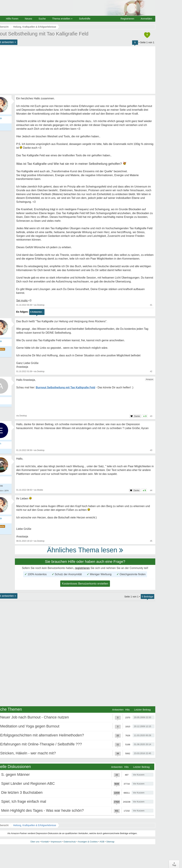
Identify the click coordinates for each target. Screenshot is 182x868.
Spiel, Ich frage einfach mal (24, 801)
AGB (102, 842)
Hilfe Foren (12, 19)
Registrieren (127, 19)
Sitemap (110, 842)
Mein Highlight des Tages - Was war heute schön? (42, 810)
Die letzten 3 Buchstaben (22, 792)
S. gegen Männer (15, 775)
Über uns (35, 842)
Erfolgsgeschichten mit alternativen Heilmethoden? (42, 735)
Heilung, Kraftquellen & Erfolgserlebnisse (35, 825)
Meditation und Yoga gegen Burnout (30, 726)
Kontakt (45, 842)
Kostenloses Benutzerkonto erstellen (85, 584)
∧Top (174, 864)
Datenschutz (70, 842)
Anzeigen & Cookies (88, 842)
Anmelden (146, 19)
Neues (28, 19)
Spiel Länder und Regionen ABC (28, 783)
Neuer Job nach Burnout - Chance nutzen (35, 717)
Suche (42, 19)
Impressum (56, 842)
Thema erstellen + (62, 19)
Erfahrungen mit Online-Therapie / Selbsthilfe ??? (41, 744)
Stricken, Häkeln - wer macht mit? (28, 753)
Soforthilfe (85, 19)
